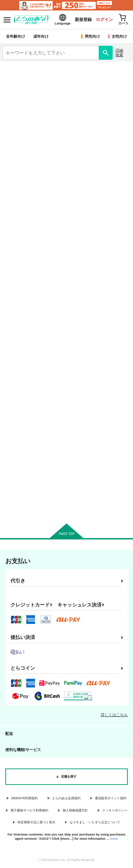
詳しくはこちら (114, 715)
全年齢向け (16, 36)
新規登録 (83, 20)
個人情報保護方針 (75, 810)
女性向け (117, 36)
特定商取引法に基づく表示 (36, 822)
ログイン (104, 20)
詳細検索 (119, 53)
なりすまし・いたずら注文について (95, 822)
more (114, 839)
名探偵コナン (33, 114)
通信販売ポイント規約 (111, 798)
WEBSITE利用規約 (25, 798)
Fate (100, 114)
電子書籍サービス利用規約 (29, 810)
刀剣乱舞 (33, 129)
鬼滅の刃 (100, 100)
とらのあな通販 (100, 129)
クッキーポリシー (115, 810)
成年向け (41, 36)
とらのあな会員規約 (66, 798)
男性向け (90, 36)
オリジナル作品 (33, 100)
